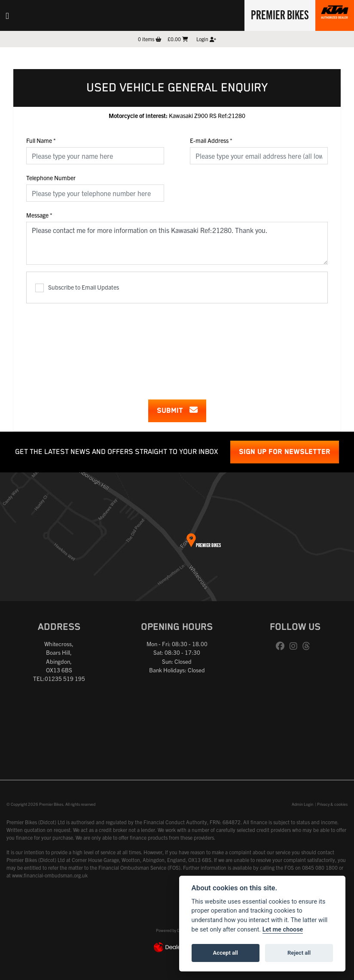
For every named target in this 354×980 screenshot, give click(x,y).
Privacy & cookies (332, 804)
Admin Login (302, 804)
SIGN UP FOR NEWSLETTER (285, 452)
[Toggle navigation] (7, 15)
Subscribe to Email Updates (77, 288)
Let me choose (283, 930)
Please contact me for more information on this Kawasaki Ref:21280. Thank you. (177, 243)
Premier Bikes (280, 14)
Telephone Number (51, 178)
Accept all (226, 953)
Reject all (299, 953)
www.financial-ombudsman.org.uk (50, 875)
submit (177, 410)
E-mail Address (211, 140)
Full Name (41, 140)
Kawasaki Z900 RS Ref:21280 (177, 115)
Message (39, 215)
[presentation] (177, 346)
